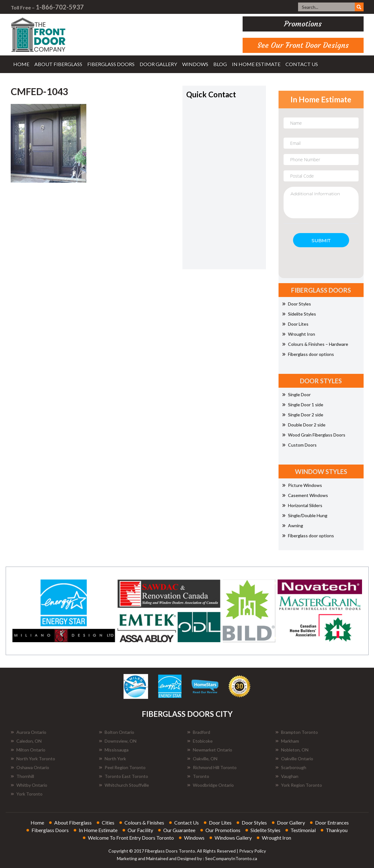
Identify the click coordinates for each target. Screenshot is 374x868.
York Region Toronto (299, 785)
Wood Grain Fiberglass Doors (314, 435)
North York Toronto (33, 759)
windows (195, 64)
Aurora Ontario (29, 732)
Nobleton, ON (292, 750)
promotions (303, 24)
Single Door (296, 394)
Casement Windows (305, 495)
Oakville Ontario (294, 759)
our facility (140, 830)
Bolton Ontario (117, 732)
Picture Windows (302, 485)
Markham (287, 741)
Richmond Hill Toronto (212, 767)
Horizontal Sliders (302, 505)
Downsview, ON (118, 741)
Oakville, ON (202, 759)
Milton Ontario (28, 750)
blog (220, 64)
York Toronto (27, 794)
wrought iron (276, 838)
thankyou (337, 830)
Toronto (198, 776)
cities (108, 822)
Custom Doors (299, 445)
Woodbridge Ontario (210, 785)
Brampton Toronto (297, 732)
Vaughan (287, 776)
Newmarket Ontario (210, 750)
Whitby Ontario (29, 785)
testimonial (303, 830)
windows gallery (233, 838)
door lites (220, 822)
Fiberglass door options (308, 354)
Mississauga (114, 750)
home (21, 64)
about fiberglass (58, 64)
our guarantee (179, 830)
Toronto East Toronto (124, 776)
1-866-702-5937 (60, 7)
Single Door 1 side (303, 405)
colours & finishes (144, 822)
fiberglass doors (111, 64)
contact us (302, 64)
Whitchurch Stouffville (124, 785)
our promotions (223, 830)
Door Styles (297, 304)
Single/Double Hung (305, 515)
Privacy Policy (253, 851)
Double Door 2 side (304, 425)
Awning (293, 525)
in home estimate (256, 64)
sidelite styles (265, 830)
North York (112, 759)
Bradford (199, 732)
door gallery (158, 64)
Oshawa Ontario (30, 767)
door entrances (332, 822)
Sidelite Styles (299, 314)
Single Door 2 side (303, 415)
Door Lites (295, 324)
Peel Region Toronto (122, 767)
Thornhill (22, 776)
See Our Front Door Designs (303, 45)
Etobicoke (200, 741)
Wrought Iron (299, 334)
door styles (254, 822)
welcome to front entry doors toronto (131, 838)
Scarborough (291, 767)
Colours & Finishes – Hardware (315, 344)
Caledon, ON (26, 741)
